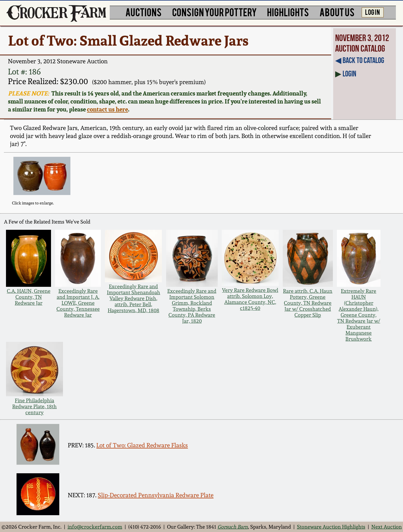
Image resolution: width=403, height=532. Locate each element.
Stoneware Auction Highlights (331, 527)
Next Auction (387, 527)
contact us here (107, 109)
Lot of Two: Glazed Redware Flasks (142, 445)
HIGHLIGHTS (288, 12)
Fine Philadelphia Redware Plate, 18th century (34, 406)
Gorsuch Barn (233, 527)
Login (349, 74)
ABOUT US (337, 12)
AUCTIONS (144, 12)
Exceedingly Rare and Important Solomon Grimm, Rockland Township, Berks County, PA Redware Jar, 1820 (192, 306)
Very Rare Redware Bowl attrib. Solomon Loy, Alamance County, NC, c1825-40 (250, 299)
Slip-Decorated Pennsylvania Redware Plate (156, 495)
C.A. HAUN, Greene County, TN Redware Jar (29, 297)
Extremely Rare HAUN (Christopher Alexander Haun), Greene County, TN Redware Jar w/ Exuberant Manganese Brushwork (359, 315)
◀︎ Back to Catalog (360, 60)
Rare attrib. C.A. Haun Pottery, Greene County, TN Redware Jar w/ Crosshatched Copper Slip (308, 303)
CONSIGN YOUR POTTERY (214, 12)
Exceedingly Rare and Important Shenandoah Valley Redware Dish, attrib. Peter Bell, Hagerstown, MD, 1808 (134, 298)
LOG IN (373, 12)
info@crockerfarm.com (95, 527)
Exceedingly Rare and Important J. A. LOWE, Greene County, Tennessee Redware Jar (78, 303)
